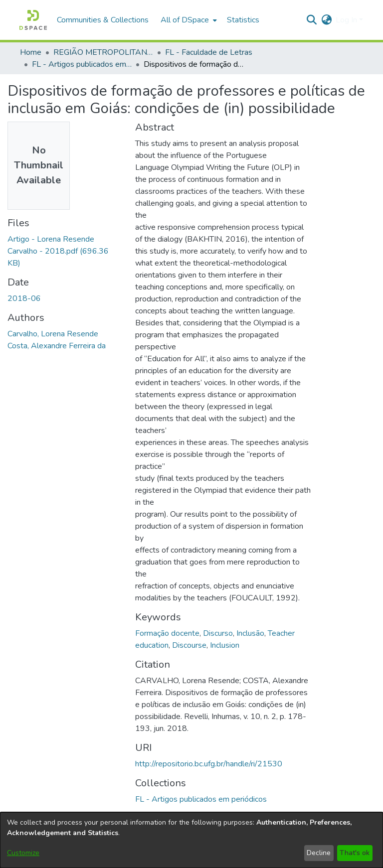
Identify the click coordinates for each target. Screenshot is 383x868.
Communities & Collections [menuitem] (103, 20)
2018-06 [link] (24, 298)
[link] (58, 251)
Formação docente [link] (167, 633)
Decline (319, 853)
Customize (23, 853)
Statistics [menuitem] (243, 20)
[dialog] (191, 840)
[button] (33, 20)
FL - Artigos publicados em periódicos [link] (82, 64)
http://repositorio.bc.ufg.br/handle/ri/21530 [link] (209, 764)
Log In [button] (347, 20)
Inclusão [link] (250, 633)
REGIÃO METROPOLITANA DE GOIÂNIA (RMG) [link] (103, 52)
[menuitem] (188, 20)
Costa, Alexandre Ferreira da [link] (57, 346)
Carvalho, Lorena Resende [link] (53, 334)
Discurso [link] (218, 633)
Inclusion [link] (225, 645)
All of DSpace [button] (185, 20)
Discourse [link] (189, 645)
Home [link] (31, 52)
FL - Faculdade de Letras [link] (209, 52)
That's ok (355, 853)
